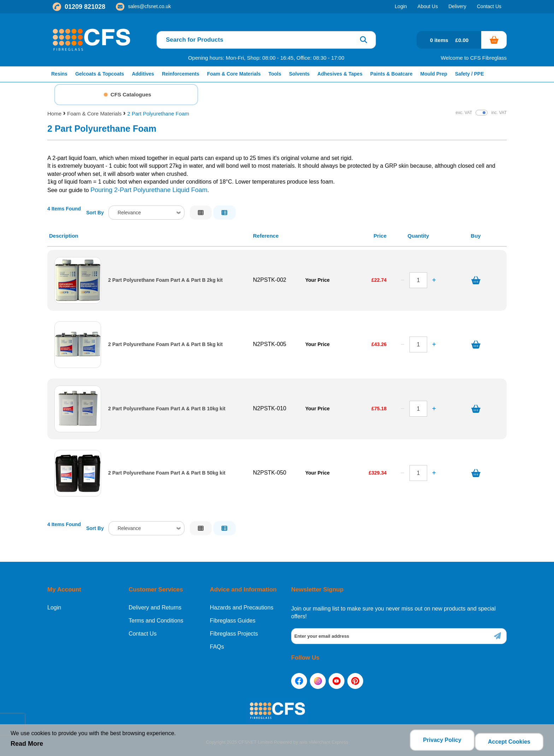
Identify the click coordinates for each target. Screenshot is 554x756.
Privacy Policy (439, 742)
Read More (27, 746)
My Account (64, 590)
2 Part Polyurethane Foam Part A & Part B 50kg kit (167, 473)
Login (54, 608)
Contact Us (143, 634)
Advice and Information (243, 590)
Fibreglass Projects (234, 634)
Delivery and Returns (155, 608)
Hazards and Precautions (242, 608)
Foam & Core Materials (94, 114)
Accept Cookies (509, 742)
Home (54, 114)
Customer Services (156, 590)
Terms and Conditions (156, 621)
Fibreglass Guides (233, 621)
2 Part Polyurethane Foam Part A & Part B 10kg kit (167, 409)
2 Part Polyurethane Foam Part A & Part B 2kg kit (165, 280)
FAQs (217, 647)
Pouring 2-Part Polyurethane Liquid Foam (149, 190)
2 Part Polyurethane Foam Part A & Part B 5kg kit (165, 344)
